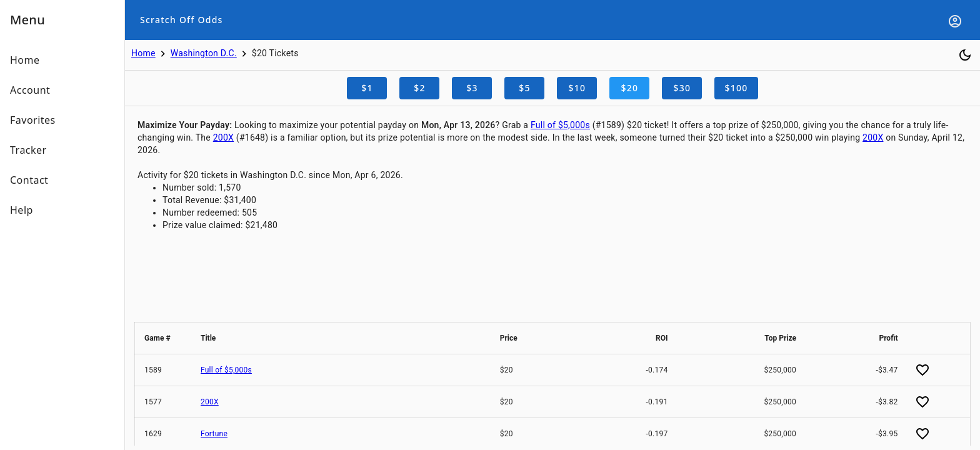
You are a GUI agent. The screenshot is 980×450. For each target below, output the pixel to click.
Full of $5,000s (560, 125)
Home (143, 53)
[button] (163, 338)
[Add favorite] (922, 370)
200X (223, 137)
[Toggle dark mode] (965, 55)
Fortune (214, 434)
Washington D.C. (204, 53)
